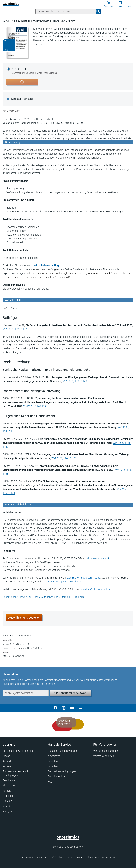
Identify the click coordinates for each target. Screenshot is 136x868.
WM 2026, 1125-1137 (15, 329)
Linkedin (7, 801)
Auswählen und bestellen (24, 618)
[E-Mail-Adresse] (26, 693)
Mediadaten (9, 786)
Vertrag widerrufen (104, 756)
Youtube (7, 806)
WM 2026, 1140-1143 (35, 406)
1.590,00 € (35, 71)
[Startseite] (68, 839)
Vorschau (53, 766)
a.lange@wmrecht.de (98, 558)
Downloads (54, 761)
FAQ (50, 782)
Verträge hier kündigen (106, 751)
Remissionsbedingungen (62, 771)
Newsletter (54, 756)
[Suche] (66, 11)
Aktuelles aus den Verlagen (63, 751)
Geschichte (9, 780)
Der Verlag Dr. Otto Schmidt (18, 751)
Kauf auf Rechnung (22, 99)
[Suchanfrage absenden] (98, 11)
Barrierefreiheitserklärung (72, 857)
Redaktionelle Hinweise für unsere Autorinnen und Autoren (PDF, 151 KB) (43, 597)
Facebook (8, 796)
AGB (54, 857)
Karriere (7, 766)
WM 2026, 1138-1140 (75, 381)
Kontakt (7, 791)
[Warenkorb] (108, 4)
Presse (6, 756)
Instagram (8, 811)
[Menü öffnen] (130, 3)
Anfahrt (7, 761)
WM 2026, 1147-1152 (64, 458)
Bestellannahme (57, 777)
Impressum (27, 857)
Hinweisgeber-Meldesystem (101, 857)
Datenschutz (42, 857)
